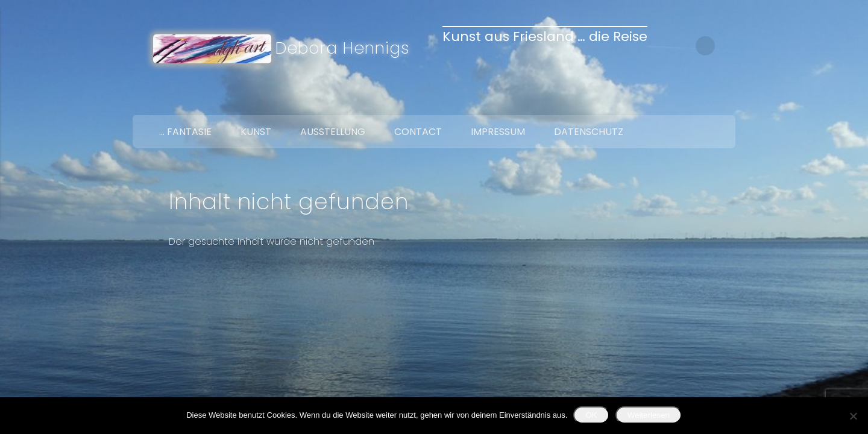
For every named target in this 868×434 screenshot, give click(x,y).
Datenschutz (589, 132)
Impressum (498, 132)
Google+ (722, 101)
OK (591, 415)
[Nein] (853, 416)
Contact (418, 132)
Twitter (697, 101)
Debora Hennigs (343, 48)
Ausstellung (333, 132)
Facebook (671, 101)
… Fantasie (185, 132)
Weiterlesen (649, 415)
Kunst (256, 132)
